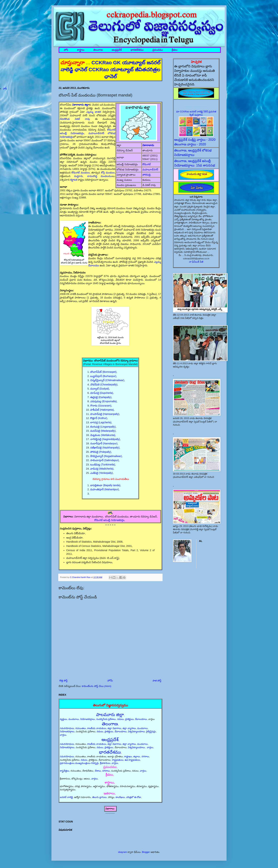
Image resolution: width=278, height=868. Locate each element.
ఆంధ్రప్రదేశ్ (117, 50)
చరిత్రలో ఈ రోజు (134, 797)
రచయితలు (81, 728)
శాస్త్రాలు (81, 50)
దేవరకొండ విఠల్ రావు (75, 119)
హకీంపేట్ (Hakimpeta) (102, 410)
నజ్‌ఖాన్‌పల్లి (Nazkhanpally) (105, 448)
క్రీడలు (175, 50)
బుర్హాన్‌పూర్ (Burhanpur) (103, 376)
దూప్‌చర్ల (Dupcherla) (102, 393)
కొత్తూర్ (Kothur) (99, 418)
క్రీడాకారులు (105, 763)
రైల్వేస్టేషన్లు (151, 731)
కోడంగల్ (147, 164)
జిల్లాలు (137, 756)
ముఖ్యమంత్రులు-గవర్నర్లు (87, 763)
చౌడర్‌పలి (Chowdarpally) (104, 385)
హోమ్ (110, 681)
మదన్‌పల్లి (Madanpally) (103, 431)
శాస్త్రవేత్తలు (65, 771)
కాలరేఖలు (120, 797)
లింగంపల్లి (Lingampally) (103, 427)
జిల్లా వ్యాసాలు (129, 728)
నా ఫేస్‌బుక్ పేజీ (196, 262)
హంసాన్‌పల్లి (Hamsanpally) (105, 414)
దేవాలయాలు (141, 719)
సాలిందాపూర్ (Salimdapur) (105, 460)
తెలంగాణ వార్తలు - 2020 (190, 144)
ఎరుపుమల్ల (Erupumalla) (103, 401)
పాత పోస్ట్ (157, 681)
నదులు (121, 719)
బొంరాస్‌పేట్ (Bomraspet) (103, 372)
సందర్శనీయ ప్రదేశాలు (106, 719)
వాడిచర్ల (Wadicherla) (102, 469)
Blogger (146, 852)
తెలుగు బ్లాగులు (100, 797)
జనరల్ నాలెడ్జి (66, 797)
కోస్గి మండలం (108, 173)
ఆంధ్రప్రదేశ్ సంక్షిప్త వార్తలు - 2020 (195, 140)
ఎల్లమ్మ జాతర (94, 112)
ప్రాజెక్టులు (129, 719)
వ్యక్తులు (64, 719)
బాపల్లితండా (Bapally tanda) (105, 485)
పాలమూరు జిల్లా (110, 714)
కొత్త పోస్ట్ (64, 681)
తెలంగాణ (98, 50)
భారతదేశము (137, 50)
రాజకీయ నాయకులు (97, 728)
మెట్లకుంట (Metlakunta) (103, 435)
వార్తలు (63, 735)
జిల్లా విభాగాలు (114, 728)
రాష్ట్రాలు (128, 756)
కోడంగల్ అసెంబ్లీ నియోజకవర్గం (109, 520)
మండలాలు (74, 719)
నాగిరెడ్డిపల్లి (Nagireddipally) (105, 439)
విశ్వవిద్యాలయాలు (136, 731)
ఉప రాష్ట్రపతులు (132, 760)
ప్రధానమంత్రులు (67, 763)
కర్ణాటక (74, 180)
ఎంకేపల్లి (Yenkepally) (101, 473)
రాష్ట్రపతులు (118, 760)
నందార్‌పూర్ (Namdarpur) (104, 443)
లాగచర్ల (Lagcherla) (101, 422)
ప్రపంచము (158, 50)
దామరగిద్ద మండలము (100, 176)
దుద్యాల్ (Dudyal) (100, 389)
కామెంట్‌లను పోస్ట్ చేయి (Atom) (96, 686)
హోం (66, 50)
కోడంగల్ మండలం (80, 173)
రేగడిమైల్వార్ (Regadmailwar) (106, 456)
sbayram (123, 852)
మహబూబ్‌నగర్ (150, 169)
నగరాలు (145, 756)
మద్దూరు (78, 176)
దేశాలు (98, 771)
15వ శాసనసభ (206, 165)
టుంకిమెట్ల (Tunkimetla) (103, 465)
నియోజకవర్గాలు (88, 719)
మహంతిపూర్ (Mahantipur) (105, 489)
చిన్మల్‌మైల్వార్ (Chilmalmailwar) (107, 380)
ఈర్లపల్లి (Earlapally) (101, 397)
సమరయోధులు (67, 728)
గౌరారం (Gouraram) (101, 406)
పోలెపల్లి (146, 175)
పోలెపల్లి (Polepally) (101, 452)
